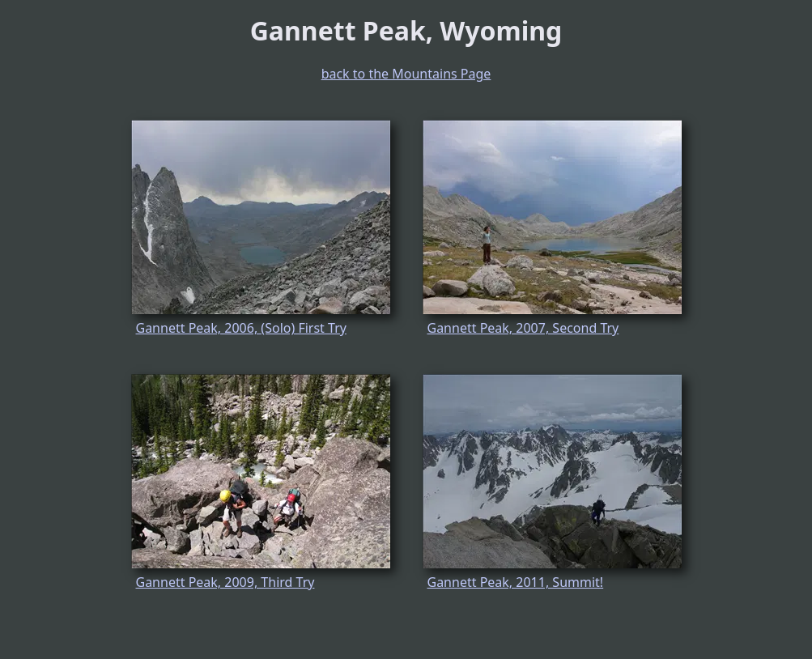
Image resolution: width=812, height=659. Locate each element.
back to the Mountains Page (406, 74)
